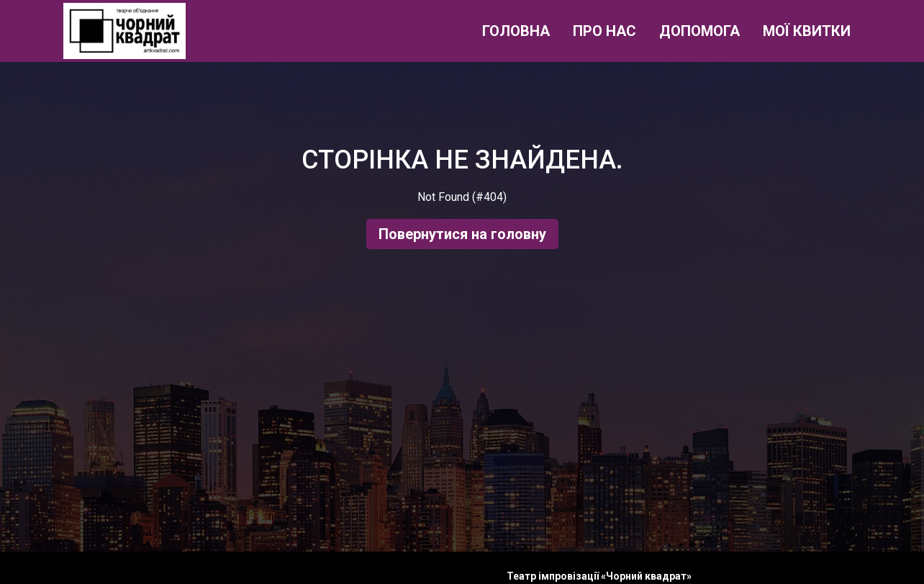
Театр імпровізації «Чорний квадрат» (599, 576)
